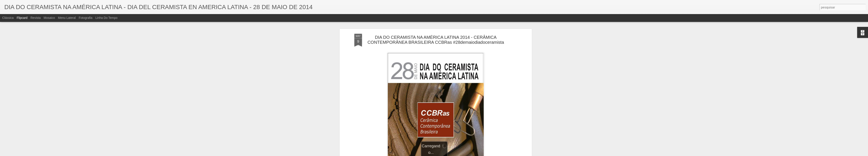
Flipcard (22, 18)
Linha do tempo (107, 18)
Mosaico (49, 18)
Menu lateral (67, 18)
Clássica (8, 18)
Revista (35, 18)
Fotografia (86, 18)
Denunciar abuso (466, 154)
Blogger (451, 154)
